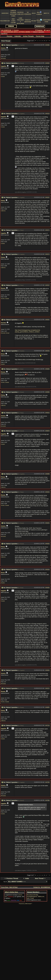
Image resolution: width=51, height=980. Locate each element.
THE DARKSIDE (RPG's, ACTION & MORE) (17, 32)
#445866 (47, 392)
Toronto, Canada (5, 299)
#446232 (47, 492)
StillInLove (41, 897)
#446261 (47, 523)
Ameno (3, 48)
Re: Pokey (21, 230)
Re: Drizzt (21, 369)
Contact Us (37, 887)
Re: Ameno (21, 63)
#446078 (47, 431)
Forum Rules (5, 887)
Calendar (18, 36)
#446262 (47, 544)
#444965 (47, 45)
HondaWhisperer (32, 897)
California (3, 211)
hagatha (4, 66)
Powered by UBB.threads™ (25, 904)
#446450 (47, 588)
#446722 (47, 688)
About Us (46, 13)
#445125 (47, 114)
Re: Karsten (21, 351)
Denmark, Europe (5, 333)
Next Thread (40, 878)
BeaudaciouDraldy (32, 895)
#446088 (47, 474)
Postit (32, 898)
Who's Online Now (11, 892)
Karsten (3, 323)
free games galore (13, 21)
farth (28, 898)
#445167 (47, 197)
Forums (16, 30)
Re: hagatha (21, 45)
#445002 (47, 63)
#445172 (47, 254)
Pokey (3, 200)
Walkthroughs (5, 21)
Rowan (3, 288)
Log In (47, 30)
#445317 (47, 285)
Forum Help (40, 36)
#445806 (47, 369)
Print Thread (6, 41)
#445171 (47, 230)
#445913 (47, 413)
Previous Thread (11, 878)
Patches (34, 21)
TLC (6, 897)
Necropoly (3, 58)
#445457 (47, 320)
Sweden (3, 364)
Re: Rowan (21, 320)
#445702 (47, 351)
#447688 (47, 800)
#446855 (47, 707)
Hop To (5, 882)
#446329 (47, 569)
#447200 (47, 782)
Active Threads (28, 36)
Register (39, 30)
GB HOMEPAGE (6, 30)
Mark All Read (13, 887)
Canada (3, 76)
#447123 (47, 725)
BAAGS (34, 13)
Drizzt (3, 354)
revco (20, 895)
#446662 (47, 670)
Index (26, 878)
